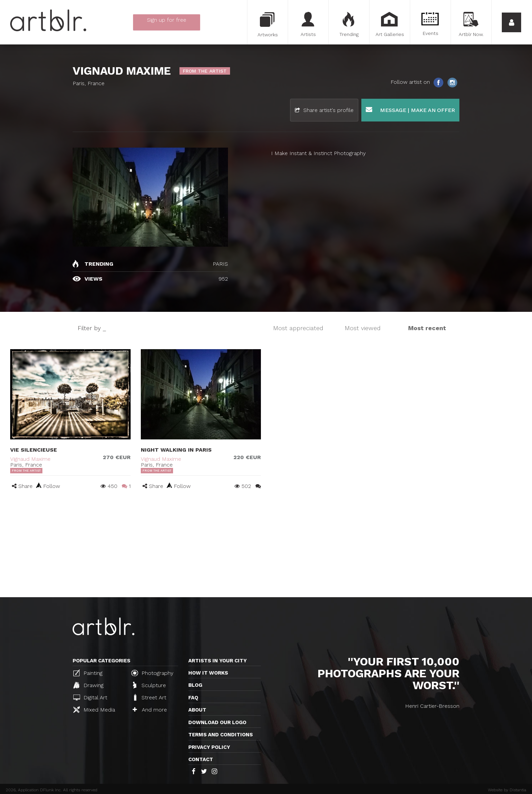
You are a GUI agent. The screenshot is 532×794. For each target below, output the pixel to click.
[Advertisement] (266, 546)
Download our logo (217, 722)
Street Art (149, 697)
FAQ (193, 698)
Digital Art (90, 697)
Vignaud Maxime (30, 459)
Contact (201, 759)
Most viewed (363, 328)
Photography (152, 673)
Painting (88, 673)
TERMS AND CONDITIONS (221, 735)
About (197, 710)
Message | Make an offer (410, 110)
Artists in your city (217, 661)
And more (150, 710)
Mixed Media (94, 710)
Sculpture (149, 685)
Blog (195, 685)
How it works (208, 673)
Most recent (427, 328)
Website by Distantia (507, 790)
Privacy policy (209, 747)
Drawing (88, 685)
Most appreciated (298, 328)
